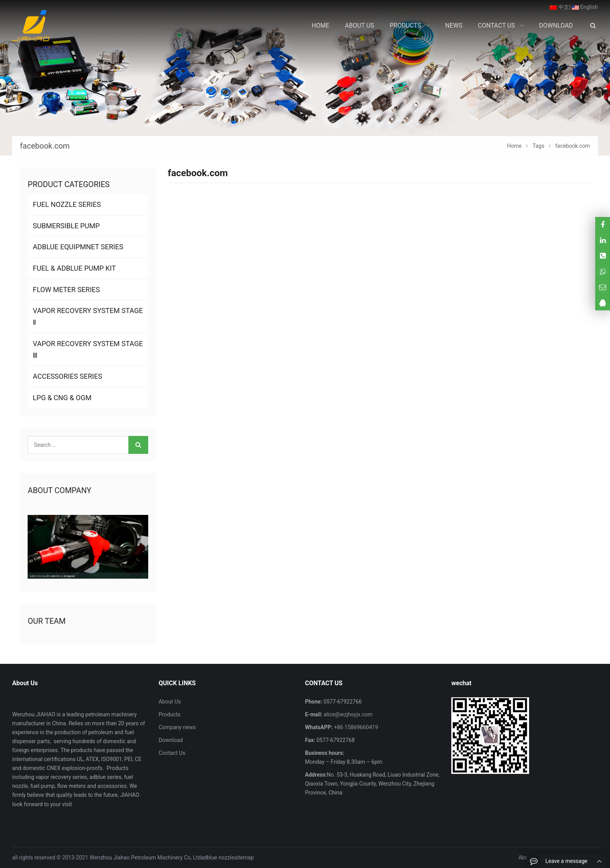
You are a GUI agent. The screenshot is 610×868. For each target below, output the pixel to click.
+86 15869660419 (355, 727)
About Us (170, 702)
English (585, 7)
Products (170, 714)
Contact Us (172, 753)
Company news (177, 727)
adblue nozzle (217, 857)
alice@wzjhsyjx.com (347, 714)
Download (171, 740)
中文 (559, 7)
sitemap (244, 857)
